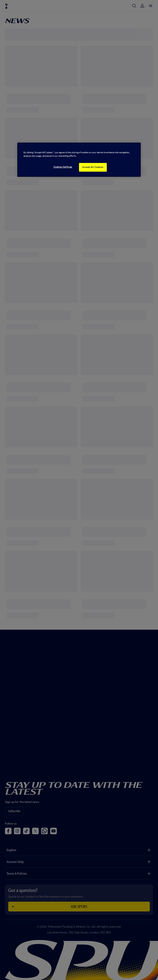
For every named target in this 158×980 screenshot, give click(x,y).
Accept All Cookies (93, 167)
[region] (79, 160)
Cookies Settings (63, 167)
